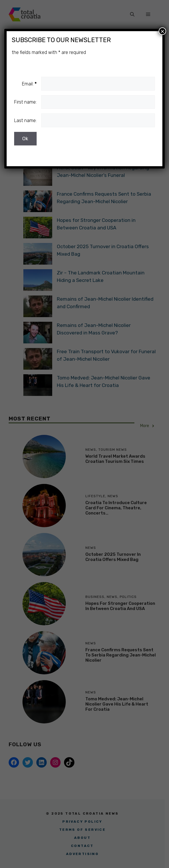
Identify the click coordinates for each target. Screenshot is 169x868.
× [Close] (162, 31)
